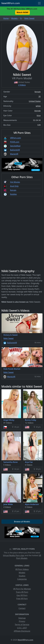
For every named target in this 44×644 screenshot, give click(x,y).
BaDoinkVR (15, 150)
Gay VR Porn (22, 595)
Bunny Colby (31, 420)
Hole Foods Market (12, 369)
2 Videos (22, 85)
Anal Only (14, 186)
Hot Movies (15, 182)
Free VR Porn (22, 599)
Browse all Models (22, 522)
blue (39, 115)
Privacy (22, 621)
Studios (22, 576)
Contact (22, 608)
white (38, 106)
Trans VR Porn (22, 592)
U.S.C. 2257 (22, 628)
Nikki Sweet (9, 338)
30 (40, 96)
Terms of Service (22, 625)
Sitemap (22, 618)
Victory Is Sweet (11, 335)
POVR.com (15, 142)
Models (22, 573)
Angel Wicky (9, 420)
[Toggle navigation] (39, 3)
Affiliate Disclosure (22, 631)
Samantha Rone (11, 462)
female (38, 92)
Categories (22, 579)
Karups (13, 190)
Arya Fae (29, 462)
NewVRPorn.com (11, 3)
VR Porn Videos (22, 569)
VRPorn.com (15, 138)
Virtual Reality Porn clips (14, 555)
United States (35, 101)
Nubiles (13, 194)
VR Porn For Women (22, 589)
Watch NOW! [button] (23, 12)
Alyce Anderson (32, 504)
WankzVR (14, 154)
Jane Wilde (8, 504)
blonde (38, 111)
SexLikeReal (15, 146)
